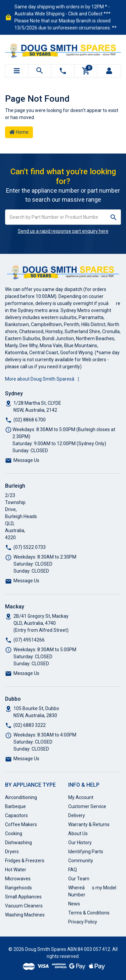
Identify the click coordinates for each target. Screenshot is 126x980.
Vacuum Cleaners (24, 906)
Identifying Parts (86, 852)
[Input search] (56, 217)
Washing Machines (25, 915)
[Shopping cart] (86, 71)
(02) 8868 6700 (30, 420)
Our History (80, 843)
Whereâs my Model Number (92, 891)
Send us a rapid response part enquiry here (63, 231)
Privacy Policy (83, 922)
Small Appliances (23, 897)
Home (19, 132)
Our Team (79, 879)
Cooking (14, 834)
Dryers (12, 852)
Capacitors (16, 815)
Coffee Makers (21, 824)
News (74, 904)
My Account (81, 797)
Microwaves (18, 879)
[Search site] (114, 217)
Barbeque (15, 806)
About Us (78, 834)
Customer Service (87, 806)
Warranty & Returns (89, 824)
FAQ (73, 870)
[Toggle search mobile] (40, 71)
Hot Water (16, 870)
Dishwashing (18, 843)
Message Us (26, 460)
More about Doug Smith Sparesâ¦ (42, 379)
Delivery (77, 815)
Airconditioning (21, 797)
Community (81, 861)
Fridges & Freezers (25, 861)
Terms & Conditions (89, 913)
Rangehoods (18, 888)
